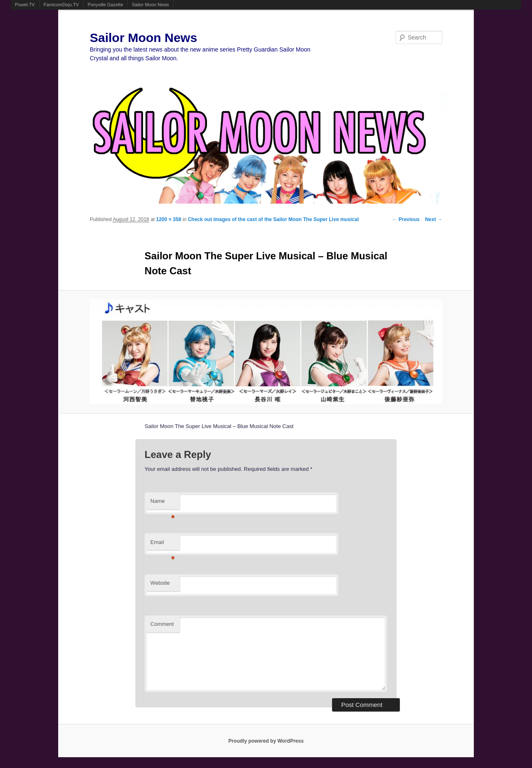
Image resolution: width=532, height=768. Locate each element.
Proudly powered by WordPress (266, 741)
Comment (162, 624)
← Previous (406, 219)
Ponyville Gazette (106, 5)
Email (163, 545)
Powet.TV (25, 5)
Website (160, 583)
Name (163, 503)
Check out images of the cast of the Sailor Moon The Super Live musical (273, 219)
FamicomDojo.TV (61, 5)
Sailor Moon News (150, 5)
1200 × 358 (168, 219)
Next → (434, 219)
